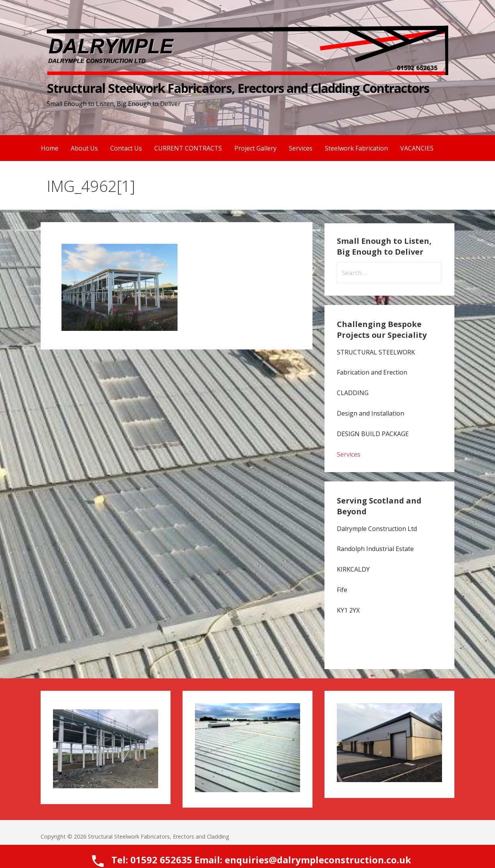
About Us (84, 148)
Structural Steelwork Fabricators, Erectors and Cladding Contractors (238, 88)
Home (50, 148)
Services (301, 148)
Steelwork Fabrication (356, 148)
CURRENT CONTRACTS (188, 148)
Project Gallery (255, 148)
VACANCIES (417, 148)
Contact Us (126, 148)
